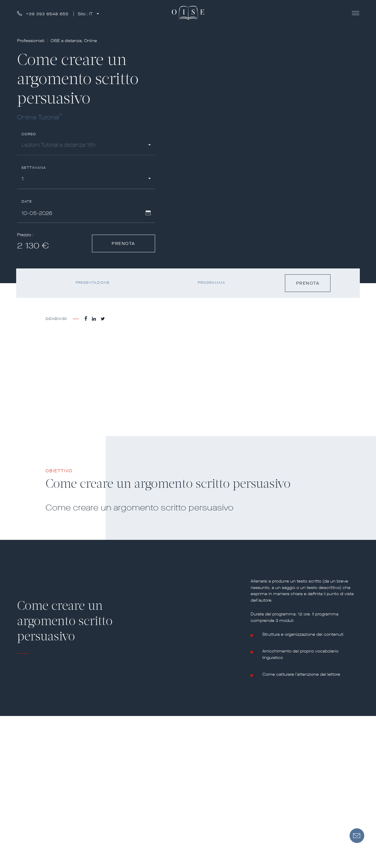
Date (27, 202)
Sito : (86, 14)
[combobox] (86, 146)
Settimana (34, 168)
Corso (29, 134)
